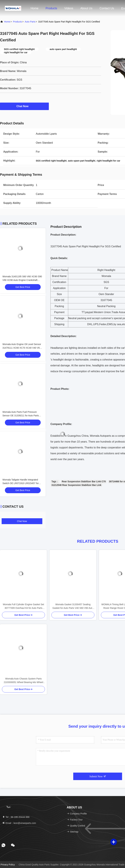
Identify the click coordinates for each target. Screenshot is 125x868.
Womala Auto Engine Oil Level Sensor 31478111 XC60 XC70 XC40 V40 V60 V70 (22, 348)
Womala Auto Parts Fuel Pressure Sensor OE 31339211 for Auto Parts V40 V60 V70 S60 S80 (21, 416)
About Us (86, 8)
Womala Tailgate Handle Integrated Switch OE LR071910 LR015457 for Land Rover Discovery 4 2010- (21, 483)
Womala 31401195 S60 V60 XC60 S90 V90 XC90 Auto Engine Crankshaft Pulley (22, 280)
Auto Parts (30, 22)
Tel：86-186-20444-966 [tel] (16, 817)
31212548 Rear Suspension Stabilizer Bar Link (76, 485)
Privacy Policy (8, 865)
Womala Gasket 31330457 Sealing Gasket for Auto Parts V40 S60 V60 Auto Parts (73, 606)
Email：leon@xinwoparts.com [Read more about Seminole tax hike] (19, 823)
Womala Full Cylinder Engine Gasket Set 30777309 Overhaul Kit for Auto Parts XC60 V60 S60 (23, 606)
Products (51, 8)
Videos (69, 8)
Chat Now (24, 106)
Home (35, 8)
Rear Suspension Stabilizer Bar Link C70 (84, 481)
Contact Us (107, 8)
